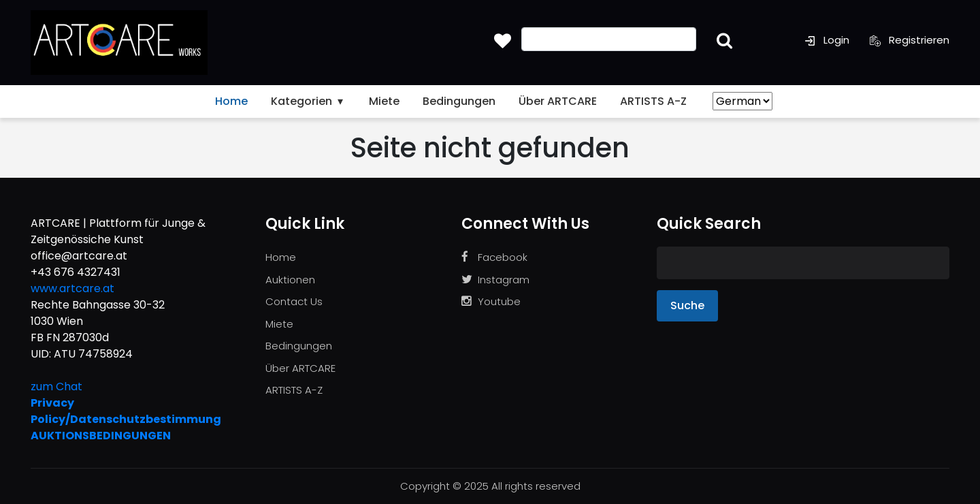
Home (231, 101)
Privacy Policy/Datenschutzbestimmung (126, 411)
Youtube (491, 301)
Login (827, 40)
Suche (687, 305)
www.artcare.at (72, 288)
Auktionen (290, 280)
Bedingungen (459, 101)
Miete (384, 101)
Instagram (495, 280)
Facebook (494, 257)
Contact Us (294, 301)
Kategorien (308, 101)
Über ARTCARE (558, 101)
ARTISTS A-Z (653, 101)
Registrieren (910, 40)
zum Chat (56, 387)
